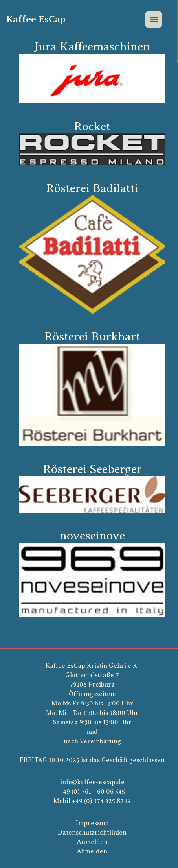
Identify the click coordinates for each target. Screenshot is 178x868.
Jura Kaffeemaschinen (92, 46)
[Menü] (154, 19)
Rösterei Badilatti (92, 188)
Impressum (92, 823)
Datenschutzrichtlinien (92, 833)
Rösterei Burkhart (92, 336)
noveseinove (92, 536)
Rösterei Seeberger (92, 469)
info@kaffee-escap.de (92, 782)
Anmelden (92, 842)
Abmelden (92, 851)
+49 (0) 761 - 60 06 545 (92, 792)
